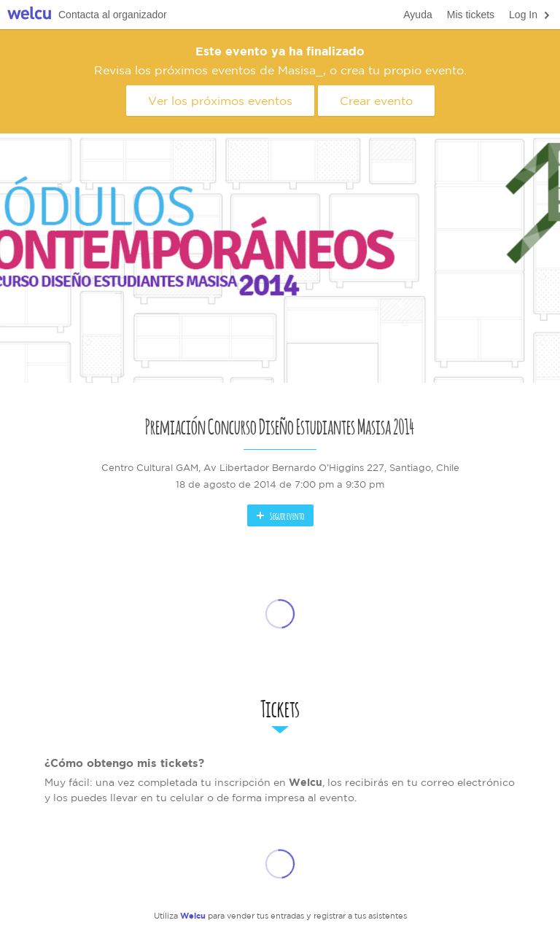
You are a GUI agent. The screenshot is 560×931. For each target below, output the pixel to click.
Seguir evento (279, 515)
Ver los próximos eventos (220, 101)
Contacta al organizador (113, 15)
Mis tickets (471, 15)
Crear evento (376, 101)
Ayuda (417, 15)
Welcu (29, 15)
